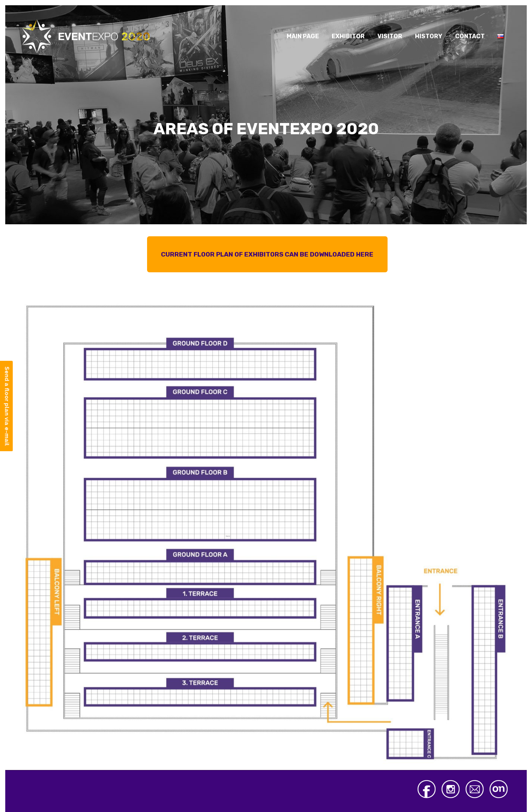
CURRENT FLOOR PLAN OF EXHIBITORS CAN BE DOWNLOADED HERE (267, 254)
